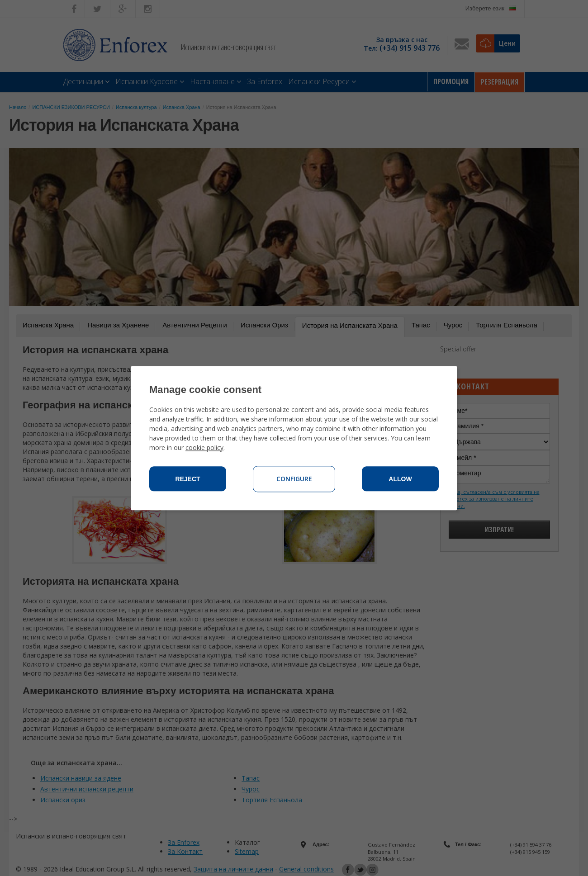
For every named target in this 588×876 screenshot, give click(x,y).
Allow (400, 479)
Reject (187, 479)
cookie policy (204, 447)
